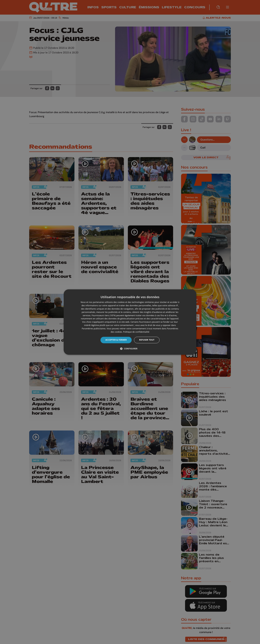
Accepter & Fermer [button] (116, 340)
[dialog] (130, 322)
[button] (130, 349)
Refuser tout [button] (147, 340)
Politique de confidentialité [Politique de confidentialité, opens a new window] (136, 332)
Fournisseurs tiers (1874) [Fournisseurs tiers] (104, 315)
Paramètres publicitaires (94, 329)
